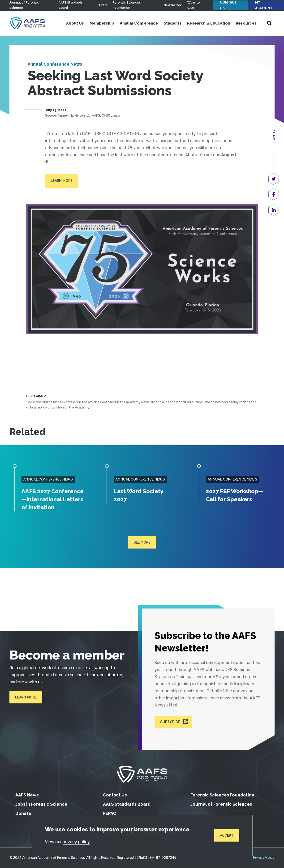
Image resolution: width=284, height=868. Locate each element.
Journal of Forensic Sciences (221, 804)
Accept (227, 835)
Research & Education (209, 23)
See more (142, 550)
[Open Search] (269, 23)
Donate (23, 813)
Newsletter (173, 5)
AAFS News (27, 795)
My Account (264, 5)
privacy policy (76, 842)
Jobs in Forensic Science (41, 804)
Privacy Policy (264, 858)
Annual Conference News (55, 64)
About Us (75, 23)
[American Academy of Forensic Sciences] (27, 23)
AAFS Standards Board (127, 804)
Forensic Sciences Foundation (222, 795)
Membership (102, 23)
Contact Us (228, 5)
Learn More (62, 181)
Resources (246, 23)
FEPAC (102, 5)
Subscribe (170, 722)
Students (173, 23)
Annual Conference (139, 23)
